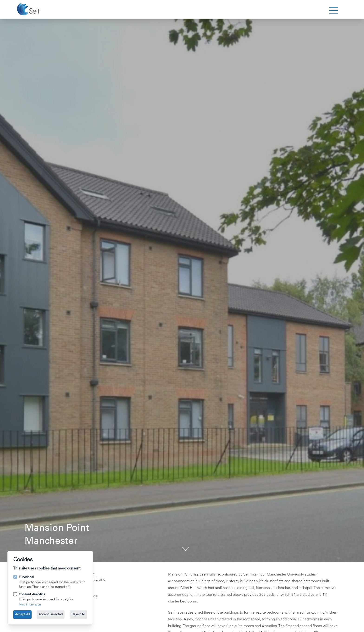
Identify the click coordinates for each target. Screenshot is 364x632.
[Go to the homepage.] (29, 9)
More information (30, 605)
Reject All (78, 615)
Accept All (22, 615)
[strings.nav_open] (334, 11)
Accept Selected (51, 615)
